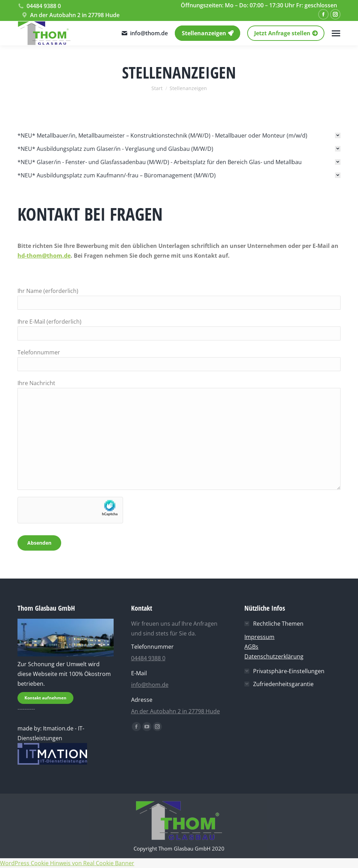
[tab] (179, 135)
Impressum (259, 637)
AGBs (251, 647)
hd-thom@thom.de (44, 256)
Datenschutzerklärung (274, 656)
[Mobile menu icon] (336, 33)
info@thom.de (144, 33)
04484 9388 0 (39, 6)
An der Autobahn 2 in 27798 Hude (70, 15)
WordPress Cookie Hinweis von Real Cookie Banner (67, 863)
